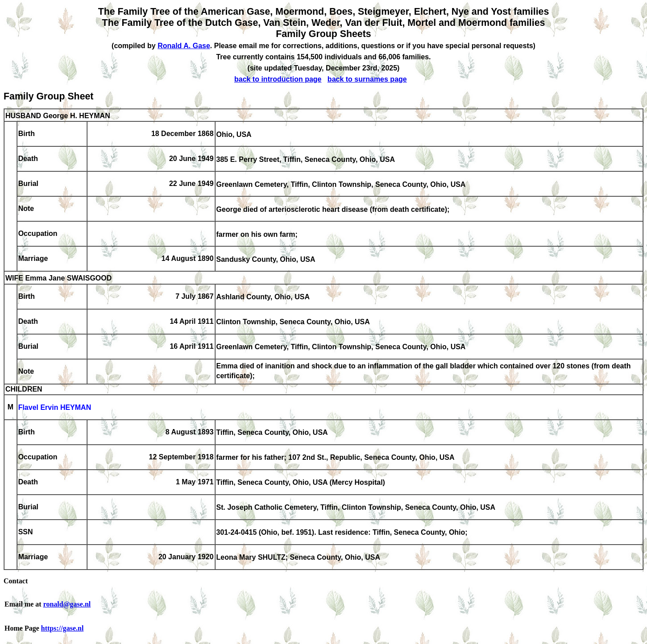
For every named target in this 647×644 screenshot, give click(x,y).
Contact (16, 581)
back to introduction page (278, 79)
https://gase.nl (62, 628)
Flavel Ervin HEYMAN (55, 408)
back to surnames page (367, 79)
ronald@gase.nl (67, 604)
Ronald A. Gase (184, 46)
